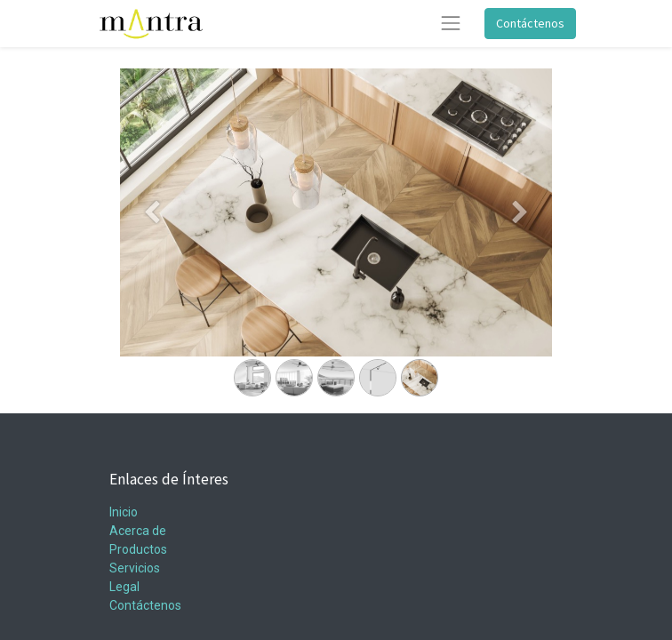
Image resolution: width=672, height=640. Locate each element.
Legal (124, 587)
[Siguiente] (520, 241)
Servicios (135, 568)
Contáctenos (530, 23)
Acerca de (138, 531)
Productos (138, 549)
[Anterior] (152, 241)
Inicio (124, 512)
